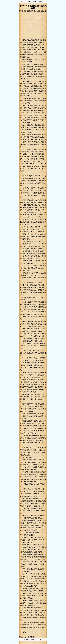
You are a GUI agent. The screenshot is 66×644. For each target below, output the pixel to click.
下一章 (35, 2)
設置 (22, 2)
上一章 (28, 2)
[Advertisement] (33, 25)
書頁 (41, 2)
